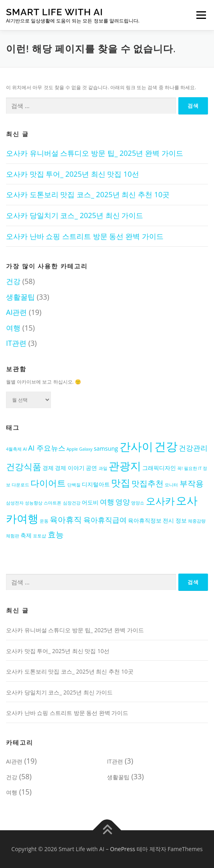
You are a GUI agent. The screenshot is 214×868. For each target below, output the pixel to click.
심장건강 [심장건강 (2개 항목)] (72, 503)
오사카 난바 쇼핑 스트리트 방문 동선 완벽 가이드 (85, 236)
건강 (13, 281)
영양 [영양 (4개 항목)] (123, 502)
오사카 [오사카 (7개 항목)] (160, 501)
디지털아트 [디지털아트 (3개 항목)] (96, 484)
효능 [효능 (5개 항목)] (56, 534)
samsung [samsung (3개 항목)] (106, 448)
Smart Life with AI (55, 12)
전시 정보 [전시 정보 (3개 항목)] (175, 520)
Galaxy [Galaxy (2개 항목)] (86, 449)
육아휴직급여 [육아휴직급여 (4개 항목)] (105, 520)
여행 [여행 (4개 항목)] (107, 502)
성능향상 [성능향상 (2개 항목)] (34, 503)
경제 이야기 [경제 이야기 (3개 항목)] (70, 468)
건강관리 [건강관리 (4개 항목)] (193, 448)
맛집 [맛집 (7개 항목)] (121, 483)
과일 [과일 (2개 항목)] (103, 468)
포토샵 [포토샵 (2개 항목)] (39, 536)
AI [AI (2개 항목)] (25, 449)
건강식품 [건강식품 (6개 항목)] (24, 466)
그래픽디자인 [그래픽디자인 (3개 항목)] (159, 468)
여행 (13, 328)
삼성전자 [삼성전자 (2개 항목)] (15, 503)
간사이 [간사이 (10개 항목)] (136, 446)
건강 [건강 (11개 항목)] (166, 446)
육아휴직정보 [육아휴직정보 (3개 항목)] (145, 520)
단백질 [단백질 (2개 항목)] (74, 485)
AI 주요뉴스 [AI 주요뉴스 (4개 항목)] (47, 448)
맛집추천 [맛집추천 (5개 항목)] (147, 483)
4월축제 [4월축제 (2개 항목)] (14, 449)
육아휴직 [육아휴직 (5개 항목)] (66, 520)
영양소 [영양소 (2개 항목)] (138, 503)
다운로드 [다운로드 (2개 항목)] (20, 485)
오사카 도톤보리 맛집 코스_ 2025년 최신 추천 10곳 (88, 194)
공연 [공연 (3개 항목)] (91, 468)
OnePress (123, 849)
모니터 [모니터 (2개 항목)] (171, 485)
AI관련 (16, 312)
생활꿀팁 (20, 297)
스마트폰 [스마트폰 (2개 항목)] (52, 503)
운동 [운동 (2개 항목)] (44, 521)
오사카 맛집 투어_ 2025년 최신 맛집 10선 (73, 174)
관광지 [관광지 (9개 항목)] (125, 466)
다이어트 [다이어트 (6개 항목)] (48, 483)
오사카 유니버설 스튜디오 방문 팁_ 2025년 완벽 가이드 (95, 153)
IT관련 (16, 343)
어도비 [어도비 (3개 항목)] (90, 502)
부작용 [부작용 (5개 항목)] (192, 483)
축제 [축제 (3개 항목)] (26, 535)
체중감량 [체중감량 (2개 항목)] (197, 521)
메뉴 (200, 15)
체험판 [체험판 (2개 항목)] (13, 536)
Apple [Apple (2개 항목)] (72, 449)
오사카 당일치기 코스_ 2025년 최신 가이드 (75, 215)
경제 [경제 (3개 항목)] (48, 468)
